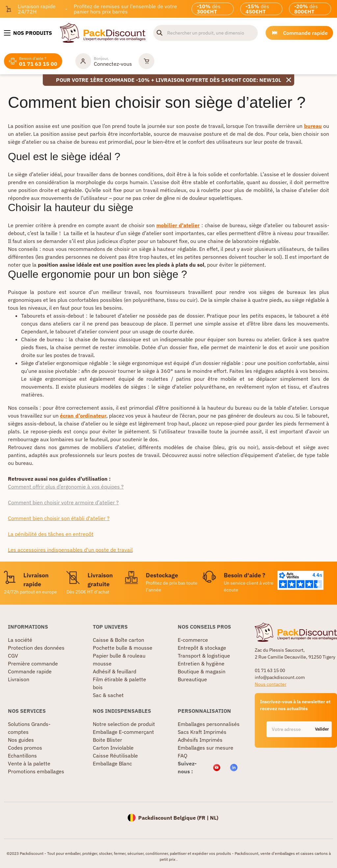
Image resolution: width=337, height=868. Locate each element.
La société (20, 640)
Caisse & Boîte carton (118, 640)
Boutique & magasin (202, 671)
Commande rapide (30, 671)
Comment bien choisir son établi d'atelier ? (59, 518)
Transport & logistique (204, 656)
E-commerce (193, 640)
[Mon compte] (104, 61)
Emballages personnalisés (209, 724)
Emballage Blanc (112, 763)
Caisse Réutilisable (115, 756)
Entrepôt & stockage (202, 648)
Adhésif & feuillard (115, 671)
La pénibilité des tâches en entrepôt (51, 534)
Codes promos (25, 748)
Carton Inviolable (113, 748)
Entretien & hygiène (201, 663)
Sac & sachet (108, 695)
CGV (13, 656)
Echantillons (22, 756)
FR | (204, 818)
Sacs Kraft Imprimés (202, 732)
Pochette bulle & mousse (123, 648)
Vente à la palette (29, 763)
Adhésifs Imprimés (200, 740)
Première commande (33, 663)
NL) (214, 818)
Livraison (19, 679)
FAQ (182, 756)
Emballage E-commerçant (123, 732)
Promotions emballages (36, 771)
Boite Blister (107, 740)
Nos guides (21, 740)
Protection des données (36, 648)
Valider (322, 729)
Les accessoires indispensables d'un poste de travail (70, 550)
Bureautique (192, 679)
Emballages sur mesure (206, 748)
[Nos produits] (28, 33)
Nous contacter (271, 684)
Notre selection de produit (124, 724)
